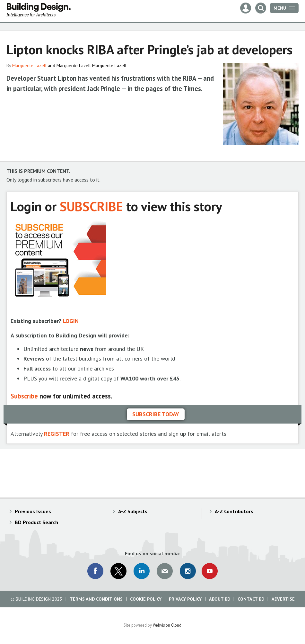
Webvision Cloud (167, 625)
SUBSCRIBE (91, 206)
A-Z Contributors (234, 511)
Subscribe (24, 396)
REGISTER (57, 434)
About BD (220, 599)
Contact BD (251, 599)
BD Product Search (36, 522)
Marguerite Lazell (29, 66)
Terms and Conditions (96, 599)
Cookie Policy (146, 599)
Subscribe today (156, 414)
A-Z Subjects (133, 511)
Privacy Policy (185, 599)
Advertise (283, 599)
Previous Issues (33, 511)
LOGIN (71, 321)
